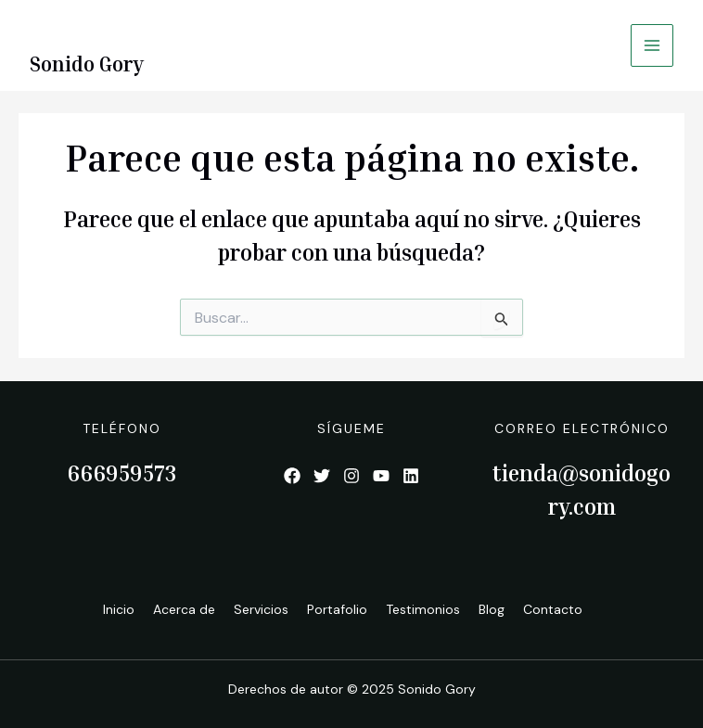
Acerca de (184, 609)
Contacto (553, 609)
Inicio (119, 609)
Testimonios (423, 609)
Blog (492, 609)
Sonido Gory (87, 64)
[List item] (292, 476)
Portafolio (337, 609)
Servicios (261, 609)
